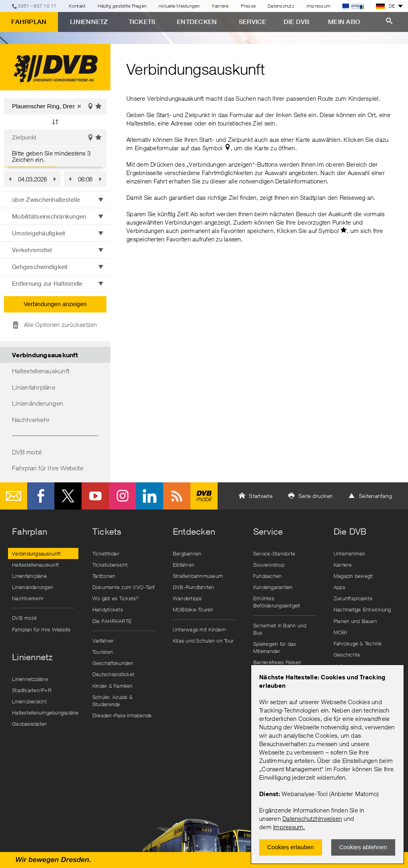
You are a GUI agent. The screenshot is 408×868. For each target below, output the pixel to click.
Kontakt (77, 6)
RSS (177, 496)
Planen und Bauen (355, 621)
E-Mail (14, 496)
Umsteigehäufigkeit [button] (39, 233)
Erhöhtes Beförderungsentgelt (277, 602)
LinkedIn (150, 496)
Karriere (220, 6)
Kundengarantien (273, 587)
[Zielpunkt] (55, 137)
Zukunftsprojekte (353, 598)
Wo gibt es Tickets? (116, 598)
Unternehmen (350, 553)
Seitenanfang (375, 496)
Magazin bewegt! (354, 576)
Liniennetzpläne (30, 679)
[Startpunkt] (55, 106)
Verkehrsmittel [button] (32, 250)
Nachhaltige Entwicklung (362, 609)
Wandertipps (187, 598)
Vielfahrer (103, 641)
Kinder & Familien (112, 686)
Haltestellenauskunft (41, 371)
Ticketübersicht (110, 565)
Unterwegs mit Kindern (199, 629)
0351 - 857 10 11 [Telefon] (37, 6)
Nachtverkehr (31, 420)
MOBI (340, 632)
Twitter (68, 496)
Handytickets (108, 609)
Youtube (95, 496)
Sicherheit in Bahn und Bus (280, 629)
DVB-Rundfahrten (194, 587)
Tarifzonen (104, 576)
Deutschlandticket (113, 674)
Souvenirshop (269, 565)
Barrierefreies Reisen (277, 662)
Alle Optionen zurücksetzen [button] (61, 325)
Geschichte (347, 655)
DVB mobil (27, 452)
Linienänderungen (38, 403)
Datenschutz (281, 6)
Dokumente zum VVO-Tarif (124, 587)
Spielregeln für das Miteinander (275, 647)
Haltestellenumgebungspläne (45, 713)
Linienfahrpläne (34, 387)
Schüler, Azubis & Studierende (112, 701)
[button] (79, 106)
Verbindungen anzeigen (55, 304)
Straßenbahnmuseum (198, 576)
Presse (248, 6)
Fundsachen (268, 576)
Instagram (122, 496)
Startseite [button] (261, 496)
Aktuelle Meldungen (179, 6)
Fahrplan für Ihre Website (48, 468)
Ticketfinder (106, 553)
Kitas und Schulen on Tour (203, 641)
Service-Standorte (274, 553)
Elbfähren (184, 565)
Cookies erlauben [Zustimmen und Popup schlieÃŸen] (291, 847)
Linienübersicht (29, 701)
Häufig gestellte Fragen (122, 6)
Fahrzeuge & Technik (358, 643)
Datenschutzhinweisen (312, 818)
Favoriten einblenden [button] (99, 107)
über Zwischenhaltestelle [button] (46, 199)
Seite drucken (316, 496)
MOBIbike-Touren (193, 609)
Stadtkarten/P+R (32, 690)
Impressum (288, 827)
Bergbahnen (187, 553)
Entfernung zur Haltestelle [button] (47, 283)
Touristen (103, 652)
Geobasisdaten (29, 724)
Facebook (41, 496)
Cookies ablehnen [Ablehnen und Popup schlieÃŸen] (363, 847)
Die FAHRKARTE (112, 621)
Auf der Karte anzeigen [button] (90, 107)
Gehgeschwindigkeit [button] (40, 267)
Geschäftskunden (113, 663)
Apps (339, 587)
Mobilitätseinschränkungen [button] (49, 216)
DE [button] (386, 6)
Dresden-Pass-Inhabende (122, 715)
